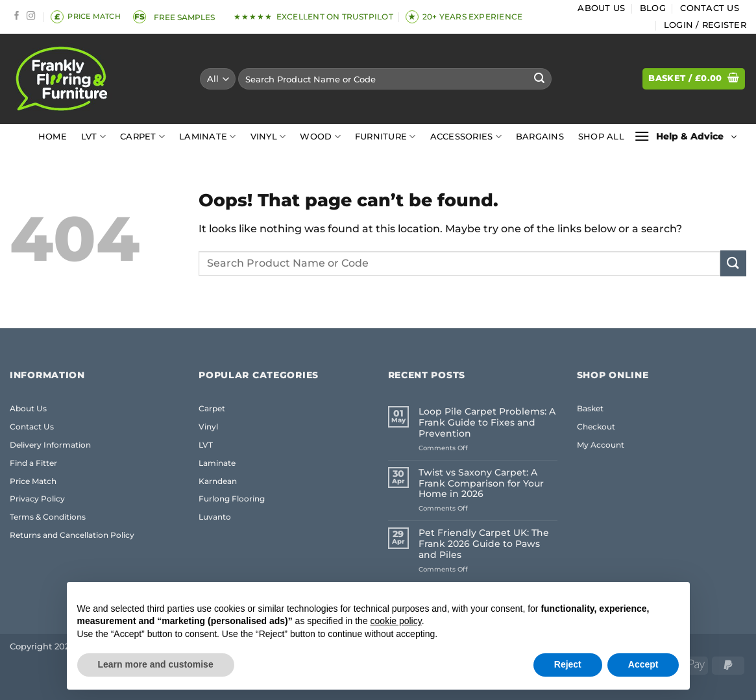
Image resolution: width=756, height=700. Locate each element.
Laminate (208, 137)
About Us (601, 8)
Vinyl (268, 137)
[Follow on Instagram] (31, 17)
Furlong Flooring (232, 499)
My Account (601, 445)
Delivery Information (50, 445)
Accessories (466, 137)
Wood (320, 137)
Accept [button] (643, 664)
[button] (705, 25)
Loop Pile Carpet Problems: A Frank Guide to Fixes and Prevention (487, 423)
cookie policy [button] (396, 621)
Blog (653, 8)
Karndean (218, 481)
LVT (93, 137)
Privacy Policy (37, 499)
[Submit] (539, 79)
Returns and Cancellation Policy (72, 535)
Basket (590, 408)
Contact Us (710, 8)
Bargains (540, 137)
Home (53, 137)
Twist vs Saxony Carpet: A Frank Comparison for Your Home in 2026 (481, 484)
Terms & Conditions (48, 517)
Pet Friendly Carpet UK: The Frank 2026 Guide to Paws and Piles (484, 544)
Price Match (33, 481)
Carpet (142, 137)
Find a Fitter (33, 463)
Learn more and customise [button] (156, 664)
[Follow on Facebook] (17, 17)
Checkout (596, 427)
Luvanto (215, 517)
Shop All (601, 137)
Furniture (385, 137)
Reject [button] (568, 664)
